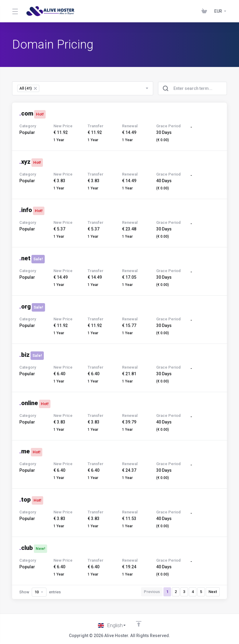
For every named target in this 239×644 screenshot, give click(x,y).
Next (213, 592)
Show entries (40, 592)
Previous (152, 592)
